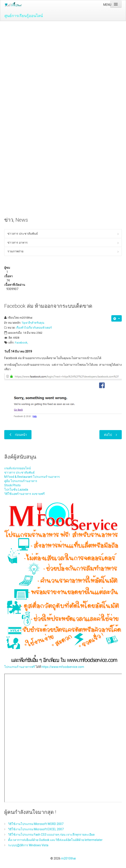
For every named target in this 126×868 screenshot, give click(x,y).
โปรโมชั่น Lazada (16, 490)
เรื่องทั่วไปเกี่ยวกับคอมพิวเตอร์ (34, 328)
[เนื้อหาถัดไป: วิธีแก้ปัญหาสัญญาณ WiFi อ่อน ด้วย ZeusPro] (111, 435)
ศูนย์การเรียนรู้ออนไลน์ (24, 16)
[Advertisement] (63, 53)
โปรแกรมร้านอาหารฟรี (20, 667)
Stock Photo (12, 485)
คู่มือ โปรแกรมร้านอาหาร (21, 481)
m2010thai (68, 858)
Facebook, (21, 343)
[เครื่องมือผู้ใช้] (117, 318)
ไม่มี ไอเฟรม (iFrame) (63, 738)
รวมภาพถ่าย (15, 251)
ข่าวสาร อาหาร (18, 243)
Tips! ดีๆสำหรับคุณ (33, 323)
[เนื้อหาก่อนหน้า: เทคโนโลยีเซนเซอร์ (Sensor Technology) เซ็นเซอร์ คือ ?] (18, 435)
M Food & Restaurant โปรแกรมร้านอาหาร (32, 477)
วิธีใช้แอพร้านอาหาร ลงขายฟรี (24, 494)
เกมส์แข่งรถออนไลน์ (18, 468)
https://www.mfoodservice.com (63, 667)
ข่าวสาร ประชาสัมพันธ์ (23, 234)
